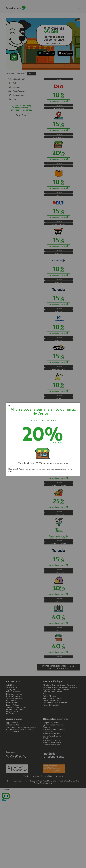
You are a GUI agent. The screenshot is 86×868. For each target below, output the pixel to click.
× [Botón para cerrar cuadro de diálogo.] (9, 406)
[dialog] (43, 439)
